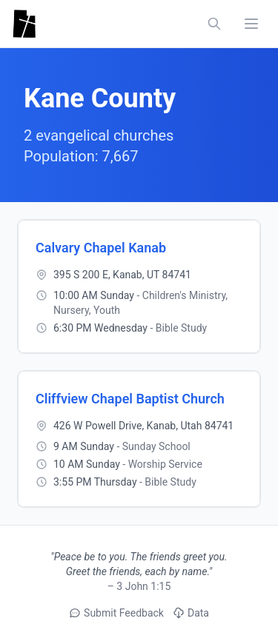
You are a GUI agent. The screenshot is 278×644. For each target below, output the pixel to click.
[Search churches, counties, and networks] (214, 24)
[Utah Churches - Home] (24, 24)
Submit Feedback (116, 613)
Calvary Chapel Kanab (101, 248)
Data (191, 613)
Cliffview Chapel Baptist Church (130, 399)
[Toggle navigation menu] (251, 24)
